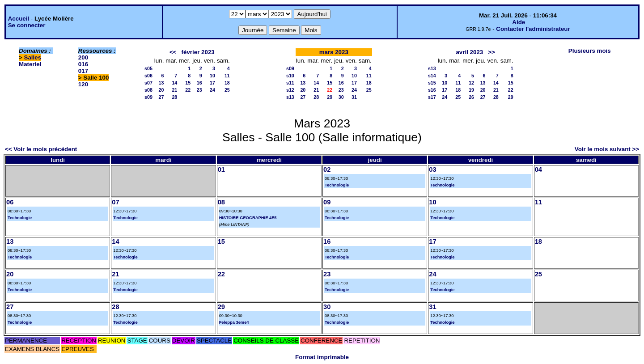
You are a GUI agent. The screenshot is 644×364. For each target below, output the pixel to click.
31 (354, 97)
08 (221, 202)
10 (212, 76)
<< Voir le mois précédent (41, 149)
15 (188, 83)
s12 (290, 90)
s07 (148, 83)
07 (115, 202)
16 (199, 83)
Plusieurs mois (590, 51)
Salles (33, 57)
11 (227, 76)
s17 (432, 97)
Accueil (19, 19)
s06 (148, 76)
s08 (148, 90)
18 (227, 83)
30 (341, 97)
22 (188, 90)
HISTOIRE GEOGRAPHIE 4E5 (248, 218)
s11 (290, 83)
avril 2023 (469, 52)
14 (174, 83)
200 (83, 57)
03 (432, 169)
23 (199, 90)
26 (471, 97)
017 (83, 71)
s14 (432, 76)
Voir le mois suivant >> (607, 149)
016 (83, 64)
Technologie (337, 185)
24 (212, 90)
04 (538, 169)
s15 (432, 83)
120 (83, 84)
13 (161, 83)
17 (212, 83)
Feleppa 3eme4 (234, 322)
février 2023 (198, 52)
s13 (290, 97)
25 (227, 90)
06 (10, 202)
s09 (148, 97)
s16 (432, 90)
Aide (519, 22)
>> (491, 52)
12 (471, 83)
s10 (290, 76)
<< (173, 52)
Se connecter (27, 25)
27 (161, 97)
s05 (148, 68)
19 (471, 90)
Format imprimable (322, 357)
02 (327, 169)
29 (330, 97)
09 (327, 202)
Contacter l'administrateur (533, 29)
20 (161, 90)
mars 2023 (334, 52)
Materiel (30, 64)
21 (174, 90)
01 (221, 169)
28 (174, 97)
